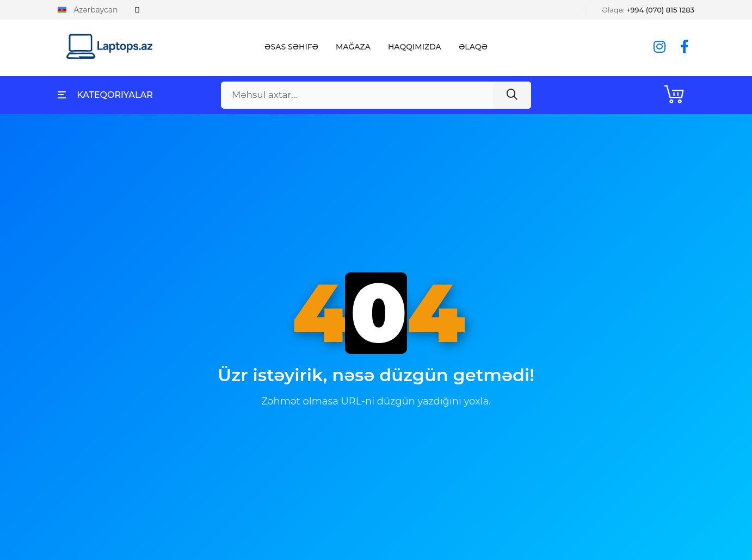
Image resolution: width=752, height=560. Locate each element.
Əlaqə (473, 47)
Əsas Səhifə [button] (291, 47)
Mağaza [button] (353, 47)
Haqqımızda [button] (415, 47)
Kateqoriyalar (105, 95)
